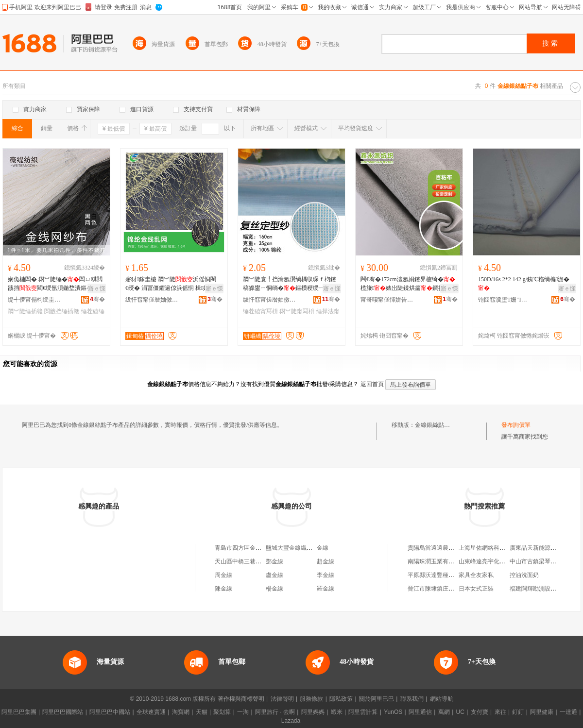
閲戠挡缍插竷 (62, 311)
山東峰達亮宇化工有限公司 (494, 561)
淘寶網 (181, 712)
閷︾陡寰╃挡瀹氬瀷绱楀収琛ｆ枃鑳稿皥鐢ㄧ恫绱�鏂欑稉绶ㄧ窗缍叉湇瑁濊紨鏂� (290, 284)
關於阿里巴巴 (377, 699)
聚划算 (222, 712)
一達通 (568, 712)
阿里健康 (542, 712)
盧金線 (274, 575)
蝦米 (337, 712)
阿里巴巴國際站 (63, 712)
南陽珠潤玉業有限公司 (437, 561)
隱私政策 (341, 699)
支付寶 (480, 712)
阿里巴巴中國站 (110, 712)
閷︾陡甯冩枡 (297, 311)
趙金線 (326, 561)
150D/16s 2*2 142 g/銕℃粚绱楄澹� (524, 284)
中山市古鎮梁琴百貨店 (539, 561)
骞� (97, 299)
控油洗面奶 (524, 575)
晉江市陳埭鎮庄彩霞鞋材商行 (446, 589)
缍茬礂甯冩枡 (260, 311)
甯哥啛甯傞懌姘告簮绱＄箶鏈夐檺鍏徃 (387, 300)
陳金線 (223, 589)
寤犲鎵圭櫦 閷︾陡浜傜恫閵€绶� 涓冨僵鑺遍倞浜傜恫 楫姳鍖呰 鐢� (173, 284)
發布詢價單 (516, 425)
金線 (323, 548)
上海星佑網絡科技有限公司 (494, 548)
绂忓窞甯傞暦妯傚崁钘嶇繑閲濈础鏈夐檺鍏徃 (270, 300)
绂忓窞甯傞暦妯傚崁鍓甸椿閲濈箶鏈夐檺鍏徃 (152, 300)
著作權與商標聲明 (241, 699)
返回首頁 (372, 384)
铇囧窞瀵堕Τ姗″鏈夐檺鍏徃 (505, 300)
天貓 (202, 712)
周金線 (223, 575)
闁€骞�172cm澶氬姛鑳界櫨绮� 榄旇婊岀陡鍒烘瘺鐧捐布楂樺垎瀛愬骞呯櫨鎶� (408, 284)
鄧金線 (274, 561)
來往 (500, 712)
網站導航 (442, 699)
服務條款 (311, 699)
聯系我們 (412, 699)
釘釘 (518, 712)
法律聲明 (282, 699)
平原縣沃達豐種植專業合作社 (446, 575)
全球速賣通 (151, 712)
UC (460, 712)
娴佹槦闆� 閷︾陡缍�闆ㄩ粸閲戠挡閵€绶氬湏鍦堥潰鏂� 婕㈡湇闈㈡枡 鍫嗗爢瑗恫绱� (55, 284)
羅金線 (326, 589)
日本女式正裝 (476, 589)
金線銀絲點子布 (435, 425)
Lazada (291, 721)
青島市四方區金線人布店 (247, 548)
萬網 (444, 712)
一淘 (243, 712)
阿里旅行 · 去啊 (275, 712)
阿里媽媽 (313, 712)
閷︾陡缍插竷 (25, 311)
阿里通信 (420, 712)
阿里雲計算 (363, 712)
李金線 (326, 575)
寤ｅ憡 (97, 288)
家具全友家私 (476, 575)
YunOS (393, 712)
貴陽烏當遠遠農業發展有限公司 (448, 548)
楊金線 (274, 589)
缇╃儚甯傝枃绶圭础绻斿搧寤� (34, 300)
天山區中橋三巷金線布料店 (250, 561)
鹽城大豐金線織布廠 (292, 548)
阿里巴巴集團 (19, 712)
